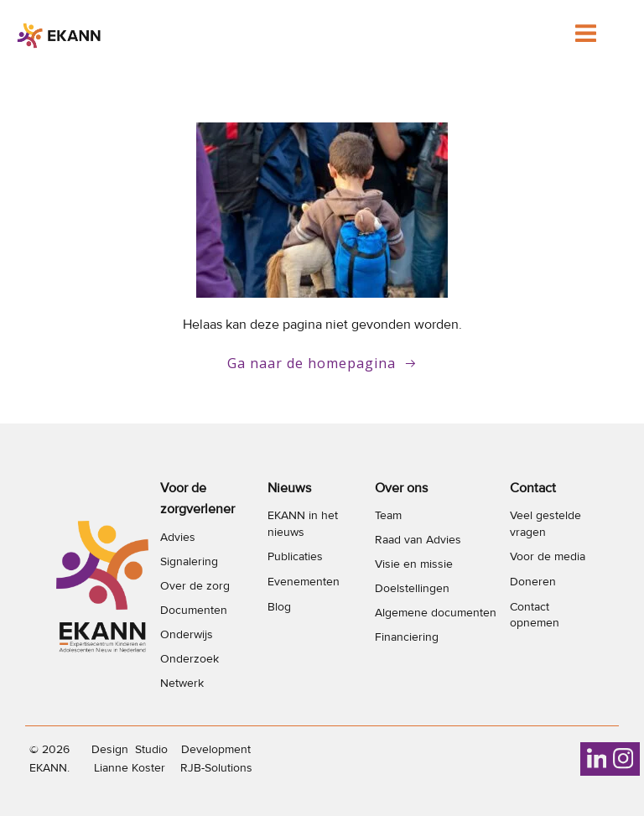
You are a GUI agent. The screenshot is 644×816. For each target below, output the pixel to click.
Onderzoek (190, 659)
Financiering (407, 637)
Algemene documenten (436, 613)
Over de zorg (195, 586)
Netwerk (182, 683)
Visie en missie (414, 564)
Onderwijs (187, 634)
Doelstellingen (412, 588)
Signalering (189, 561)
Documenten (194, 610)
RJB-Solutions (216, 768)
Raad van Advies (418, 540)
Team (388, 515)
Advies (178, 537)
